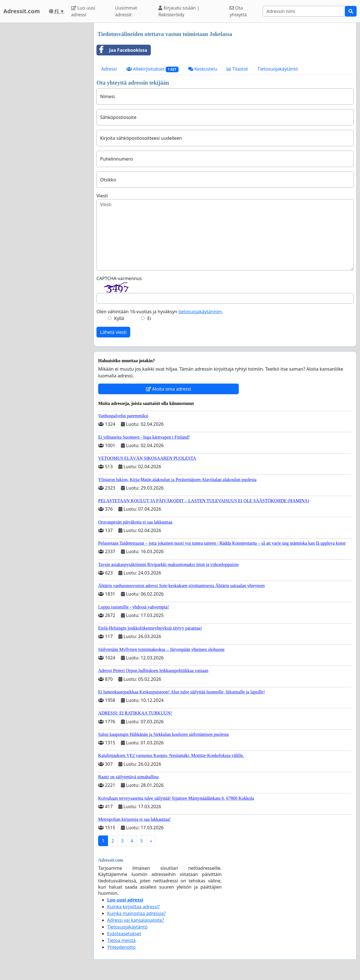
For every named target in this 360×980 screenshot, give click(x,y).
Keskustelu (203, 69)
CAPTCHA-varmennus (119, 278)
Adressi (109, 69)
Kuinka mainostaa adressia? (136, 913)
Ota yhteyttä (238, 11)
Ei (149, 318)
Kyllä (119, 318)
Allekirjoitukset (152, 69)
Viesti (102, 196)
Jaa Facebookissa (122, 50)
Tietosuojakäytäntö (278, 69)
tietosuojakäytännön (200, 312)
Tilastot (237, 69)
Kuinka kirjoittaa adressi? (133, 907)
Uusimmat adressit (126, 11)
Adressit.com (22, 11)
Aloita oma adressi (169, 389)
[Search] (304, 11)
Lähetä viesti (113, 332)
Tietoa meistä (121, 940)
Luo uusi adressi (83, 11)
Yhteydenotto (121, 947)
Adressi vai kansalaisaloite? (136, 920)
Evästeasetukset (124, 934)
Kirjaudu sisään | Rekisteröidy (179, 11)
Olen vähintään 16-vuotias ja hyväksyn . (160, 312)
